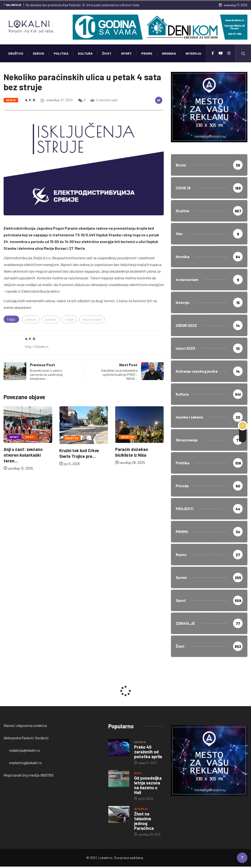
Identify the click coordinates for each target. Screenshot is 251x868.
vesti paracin (92, 319)
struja (69, 319)
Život (107, 53)
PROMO (147, 53)
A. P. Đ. (30, 100)
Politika (61, 53)
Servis (38, 53)
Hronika (169, 53)
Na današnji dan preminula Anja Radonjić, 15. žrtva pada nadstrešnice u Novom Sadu (83, 5)
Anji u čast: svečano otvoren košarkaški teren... (23, 455)
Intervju (193, 53)
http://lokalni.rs (37, 347)
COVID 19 (140, 742)
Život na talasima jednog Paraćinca (144, 821)
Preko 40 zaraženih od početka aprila (148, 752)
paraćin (51, 319)
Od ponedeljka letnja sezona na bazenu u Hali (148, 785)
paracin (31, 319)
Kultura (85, 53)
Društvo (16, 53)
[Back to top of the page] (242, 858)
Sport (126, 53)
